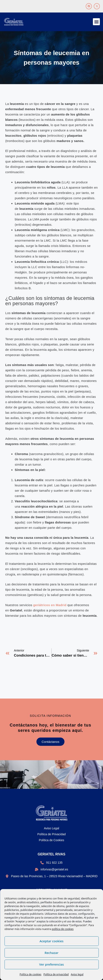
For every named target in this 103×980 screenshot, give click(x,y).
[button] (96, 22)
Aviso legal (77, 974)
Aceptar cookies (52, 941)
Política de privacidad (56, 974)
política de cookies (63, 929)
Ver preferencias (51, 964)
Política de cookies (30, 974)
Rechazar (52, 953)
